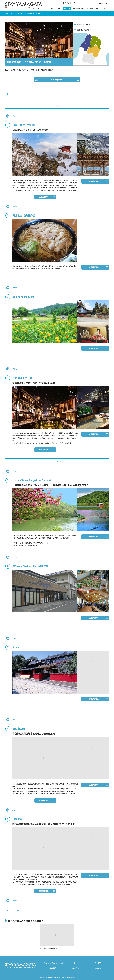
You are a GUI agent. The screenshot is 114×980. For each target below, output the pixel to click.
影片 (76, 963)
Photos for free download (53, 963)
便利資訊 (98, 963)
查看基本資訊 (47, 197)
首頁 (6, 13)
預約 (98, 8)
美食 (59, 8)
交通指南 (105, 8)
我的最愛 (67, 3)
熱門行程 (67, 8)
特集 (53, 8)
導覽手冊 (76, 968)
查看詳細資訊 (98, 181)
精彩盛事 (90, 8)
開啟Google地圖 (65, 80)
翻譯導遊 (53, 968)
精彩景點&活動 (78, 8)
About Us (98, 968)
